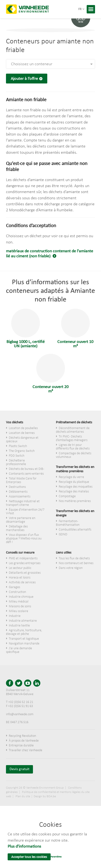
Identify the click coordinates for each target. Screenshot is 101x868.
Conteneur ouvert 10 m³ (75, 329)
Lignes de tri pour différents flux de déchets (73, 447)
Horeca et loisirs (20, 578)
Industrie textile (19, 626)
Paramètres (56, 857)
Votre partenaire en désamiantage (21, 520)
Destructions (17, 487)
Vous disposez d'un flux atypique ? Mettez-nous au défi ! (24, 539)
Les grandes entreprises (25, 563)
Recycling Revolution (22, 736)
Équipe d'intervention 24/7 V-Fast (25, 512)
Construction (17, 592)
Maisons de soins (20, 606)
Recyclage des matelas (74, 492)
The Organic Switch (22, 451)
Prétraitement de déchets (74, 422)
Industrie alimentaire (23, 621)
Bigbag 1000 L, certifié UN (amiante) (26, 329)
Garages (14, 587)
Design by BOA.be (45, 796)
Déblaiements (18, 492)
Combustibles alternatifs (75, 530)
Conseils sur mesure (20, 553)
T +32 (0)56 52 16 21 (20, 702)
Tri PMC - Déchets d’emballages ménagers (72, 438)
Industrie (15, 616)
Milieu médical (19, 602)
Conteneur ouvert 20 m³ (50, 374)
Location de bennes (22, 433)
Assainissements (20, 497)
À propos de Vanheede (24, 741)
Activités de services (22, 582)
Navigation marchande (24, 644)
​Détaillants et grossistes (25, 573)
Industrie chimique (21, 597)
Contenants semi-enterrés (26, 474)
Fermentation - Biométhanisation (68, 523)
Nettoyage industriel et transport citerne (23, 503)
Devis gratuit (19, 769)
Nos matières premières (75, 501)
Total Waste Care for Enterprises (21, 480)
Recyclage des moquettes (76, 487)
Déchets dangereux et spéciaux (22, 440)
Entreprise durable (21, 746)
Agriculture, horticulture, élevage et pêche (24, 632)
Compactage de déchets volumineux (74, 455)
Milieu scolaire (19, 611)
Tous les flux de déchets (74, 558)
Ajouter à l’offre (24, 79)
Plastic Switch (18, 446)
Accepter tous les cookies (29, 857)
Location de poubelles (23, 428)
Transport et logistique (24, 639)
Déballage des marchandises (17, 528)
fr (81, 9)
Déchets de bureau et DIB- (27, 469)
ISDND (63, 534)
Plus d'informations (24, 847)
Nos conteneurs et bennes (76, 563)
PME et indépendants (23, 558)
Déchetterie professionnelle (16, 462)
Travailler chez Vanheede (26, 750)
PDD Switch (17, 456)
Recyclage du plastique (74, 482)
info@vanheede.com (20, 714)
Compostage (67, 496)
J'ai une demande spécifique (19, 650)
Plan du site (23, 796)
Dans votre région (71, 568)
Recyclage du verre (71, 477)
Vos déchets (15, 422)
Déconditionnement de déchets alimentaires (73, 430)
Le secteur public (20, 568)
